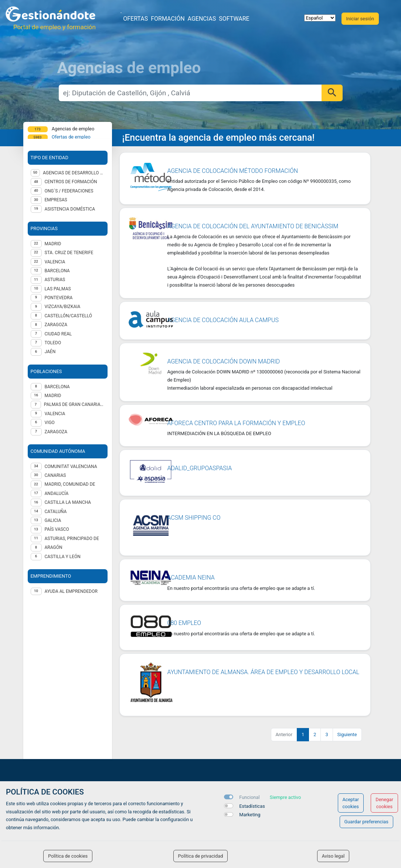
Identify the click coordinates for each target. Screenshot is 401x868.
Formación (168, 19)
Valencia (55, 414)
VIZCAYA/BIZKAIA (63, 307)
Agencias (202, 19)
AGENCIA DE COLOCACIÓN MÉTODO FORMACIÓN (233, 171)
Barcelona (57, 387)
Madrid (53, 396)
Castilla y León (63, 557)
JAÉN (50, 352)
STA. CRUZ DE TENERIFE (69, 253)
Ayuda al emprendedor (71, 591)
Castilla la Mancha (68, 502)
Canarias (55, 475)
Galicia (53, 520)
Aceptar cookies (351, 803)
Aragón (54, 547)
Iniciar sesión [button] (360, 19)
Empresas (56, 200)
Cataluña (56, 512)
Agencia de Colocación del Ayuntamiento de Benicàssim (253, 226)
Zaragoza (56, 432)
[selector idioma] (320, 18)
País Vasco (57, 529)
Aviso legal (333, 856)
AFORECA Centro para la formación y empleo (236, 423)
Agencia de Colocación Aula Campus (223, 320)
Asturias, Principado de (72, 539)
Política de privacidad (201, 856)
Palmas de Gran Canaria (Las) (74, 404)
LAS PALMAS (58, 289)
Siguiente (347, 734)
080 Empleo (184, 623)
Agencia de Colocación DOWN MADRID (224, 361)
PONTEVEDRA (59, 298)
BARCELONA (57, 271)
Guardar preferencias (366, 822)
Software (234, 19)
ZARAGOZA (56, 325)
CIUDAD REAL (58, 334)
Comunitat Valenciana (71, 467)
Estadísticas (252, 806)
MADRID (53, 244)
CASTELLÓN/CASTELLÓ (69, 316)
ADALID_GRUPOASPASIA (200, 468)
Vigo (50, 423)
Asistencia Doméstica (70, 209)
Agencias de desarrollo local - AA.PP (74, 173)
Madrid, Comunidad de (70, 484)
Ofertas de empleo (71, 137)
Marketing (250, 815)
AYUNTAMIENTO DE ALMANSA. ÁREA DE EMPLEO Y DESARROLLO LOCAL (264, 672)
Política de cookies (68, 856)
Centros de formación (71, 182)
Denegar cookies (384, 803)
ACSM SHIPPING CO (194, 518)
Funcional (249, 797)
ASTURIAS (55, 280)
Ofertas (135, 19)
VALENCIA (55, 262)
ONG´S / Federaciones (69, 191)
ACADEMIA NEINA (191, 577)
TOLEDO (53, 343)
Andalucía (57, 493)
